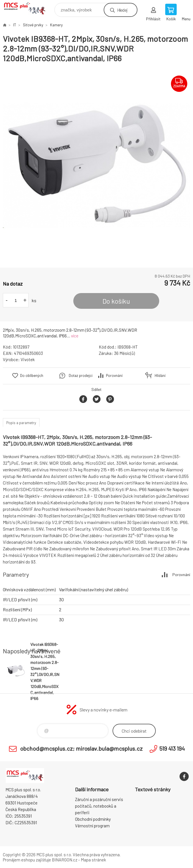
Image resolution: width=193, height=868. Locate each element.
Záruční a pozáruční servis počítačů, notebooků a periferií (99, 806)
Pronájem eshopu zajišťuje (27, 860)
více (75, 336)
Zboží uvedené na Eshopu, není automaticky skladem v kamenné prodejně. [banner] (28, 8)
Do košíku (116, 301)
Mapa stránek (93, 860)
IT (15, 25)
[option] (96, 165)
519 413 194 (172, 748)
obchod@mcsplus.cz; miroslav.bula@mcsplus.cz (81, 748)
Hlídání (160, 375)
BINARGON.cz (65, 860)
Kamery (56, 25)
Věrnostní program (92, 826)
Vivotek (28, 359)
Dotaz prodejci (81, 375)
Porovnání (114, 375)
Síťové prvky (33, 25)
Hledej (122, 10)
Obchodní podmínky (93, 819)
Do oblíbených (32, 375)
